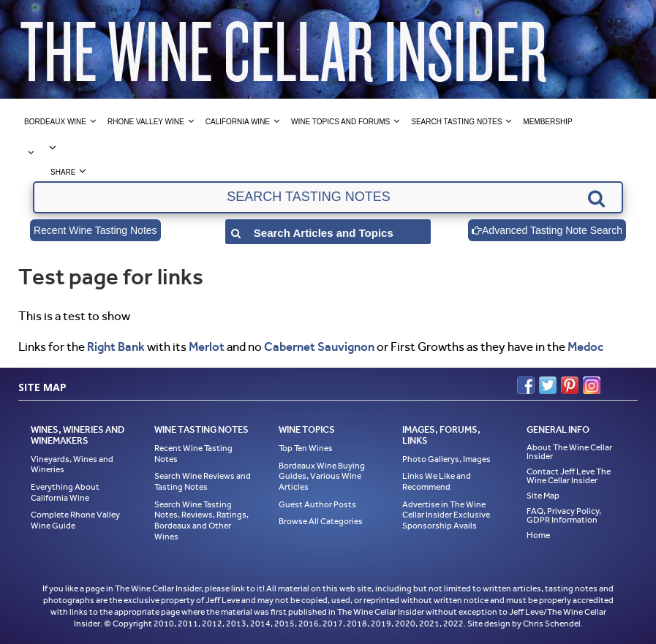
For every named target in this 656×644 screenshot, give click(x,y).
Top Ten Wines (306, 448)
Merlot (207, 346)
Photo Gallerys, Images (446, 459)
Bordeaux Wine (55, 122)
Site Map (543, 496)
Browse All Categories (321, 521)
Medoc (585, 346)
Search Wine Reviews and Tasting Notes (203, 481)
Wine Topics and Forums (340, 122)
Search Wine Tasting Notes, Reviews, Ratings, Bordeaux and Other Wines (201, 520)
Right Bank (116, 346)
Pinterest (570, 385)
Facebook (526, 385)
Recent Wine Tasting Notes (95, 230)
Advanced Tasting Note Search (547, 230)
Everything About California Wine (65, 492)
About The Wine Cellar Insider (569, 452)
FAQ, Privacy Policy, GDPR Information (564, 515)
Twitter (548, 385)
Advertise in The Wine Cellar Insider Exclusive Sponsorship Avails (446, 515)
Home (538, 535)
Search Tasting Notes (456, 122)
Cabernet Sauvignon (319, 346)
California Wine (238, 122)
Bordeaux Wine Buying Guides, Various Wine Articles (322, 476)
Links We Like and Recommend (437, 481)
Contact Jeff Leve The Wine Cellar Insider (569, 476)
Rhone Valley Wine (146, 122)
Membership (547, 122)
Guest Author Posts (317, 504)
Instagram (592, 385)
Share (63, 172)
